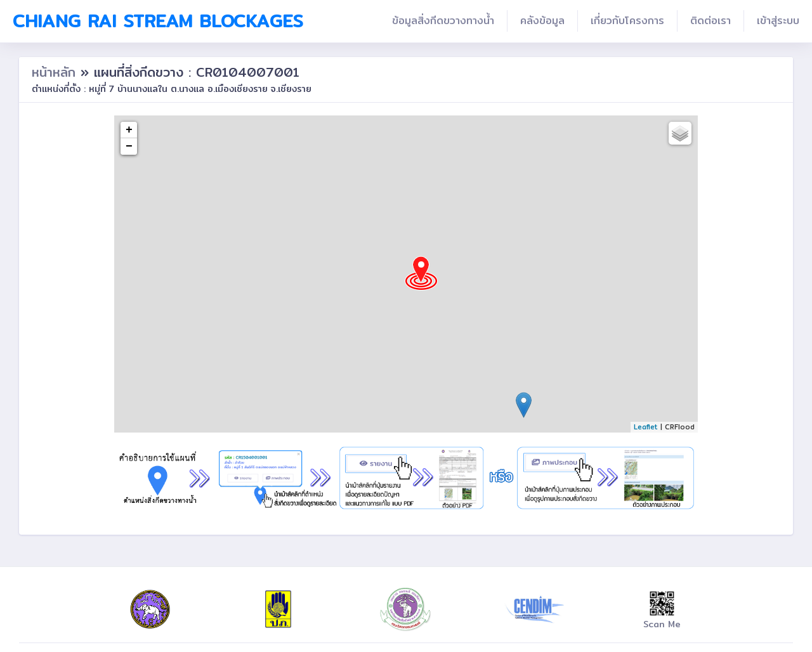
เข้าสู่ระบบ (778, 21)
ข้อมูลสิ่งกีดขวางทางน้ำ (443, 21)
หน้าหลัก (56, 72)
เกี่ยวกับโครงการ (627, 21)
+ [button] (129, 130)
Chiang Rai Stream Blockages (158, 21)
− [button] (129, 147)
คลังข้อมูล (542, 21)
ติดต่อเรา (710, 21)
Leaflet (646, 427)
